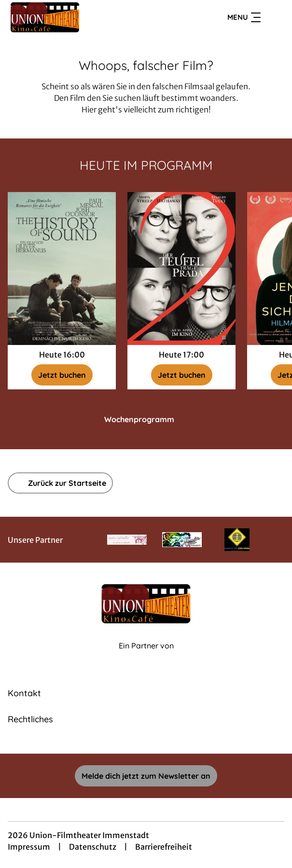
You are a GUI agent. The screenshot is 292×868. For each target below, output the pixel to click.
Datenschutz (93, 847)
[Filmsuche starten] (275, 17)
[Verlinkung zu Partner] (127, 539)
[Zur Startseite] (75, 17)
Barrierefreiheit (164, 847)
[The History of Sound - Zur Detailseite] (62, 269)
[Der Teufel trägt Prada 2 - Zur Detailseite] (181, 269)
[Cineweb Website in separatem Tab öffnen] (146, 656)
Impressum (29, 847)
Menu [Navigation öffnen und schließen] (244, 17)
